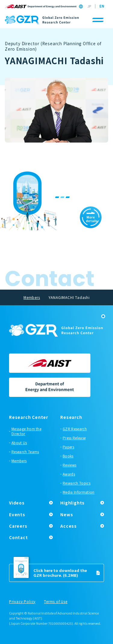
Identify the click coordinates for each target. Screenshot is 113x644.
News (67, 514)
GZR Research (75, 429)
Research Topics (77, 483)
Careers (18, 526)
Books (68, 456)
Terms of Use (56, 602)
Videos (17, 503)
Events (17, 514)
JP (89, 6)
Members (19, 461)
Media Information (78, 492)
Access (69, 526)
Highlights (72, 503)
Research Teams (25, 452)
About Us (19, 443)
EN (102, 6)
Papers (68, 447)
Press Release (74, 438)
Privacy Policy (22, 602)
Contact (19, 537)
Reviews (69, 465)
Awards (69, 474)
